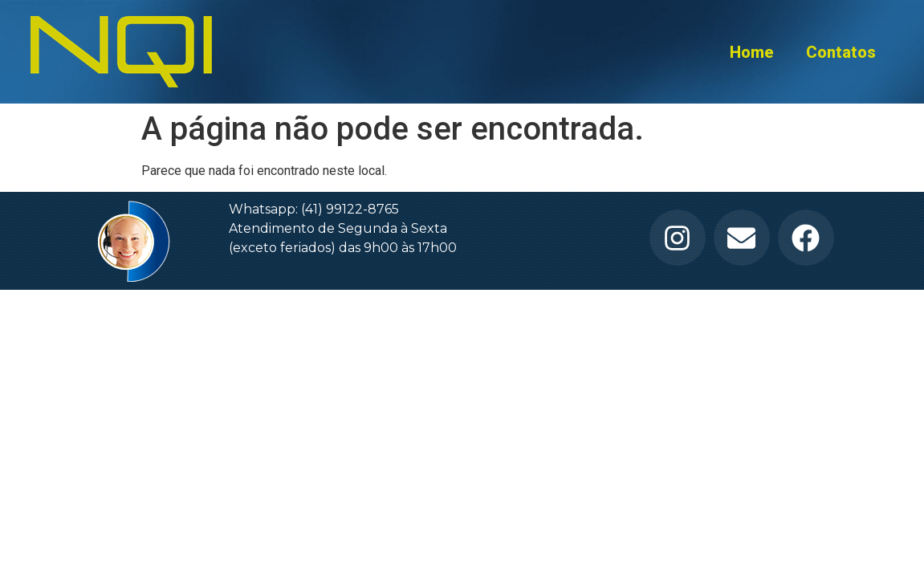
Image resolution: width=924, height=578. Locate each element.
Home (752, 52)
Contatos (841, 52)
